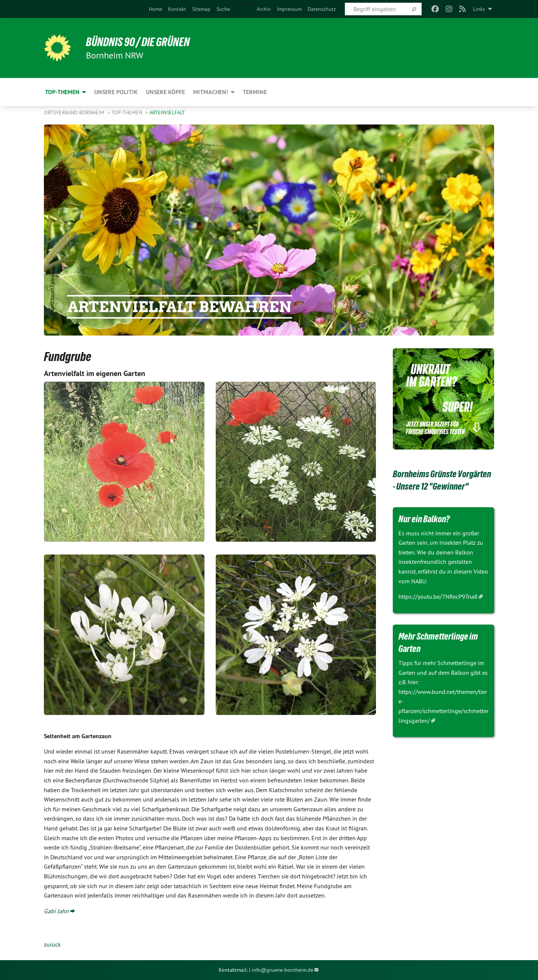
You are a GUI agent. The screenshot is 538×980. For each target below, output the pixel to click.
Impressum (289, 9)
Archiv (264, 9)
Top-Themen (128, 112)
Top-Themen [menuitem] (62, 92)
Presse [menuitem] (243, 4)
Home (156, 9)
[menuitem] (156, 9)
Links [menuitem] (479, 9)
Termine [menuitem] (255, 92)
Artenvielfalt (167, 112)
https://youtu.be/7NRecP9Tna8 (438, 596)
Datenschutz (322, 9)
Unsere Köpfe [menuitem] (165, 92)
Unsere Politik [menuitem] (116, 92)
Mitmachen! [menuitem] (211, 92)
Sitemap (201, 9)
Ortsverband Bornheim (75, 112)
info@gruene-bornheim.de (283, 970)
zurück (52, 944)
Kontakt (177, 9)
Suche (223, 9)
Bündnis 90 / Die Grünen (138, 42)
